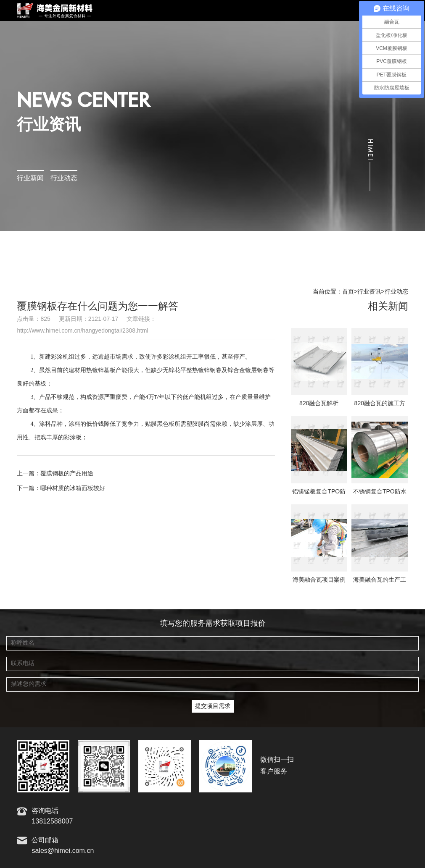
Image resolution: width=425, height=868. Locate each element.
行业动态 (64, 178)
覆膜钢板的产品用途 (67, 474)
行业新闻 (30, 178)
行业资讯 (369, 292)
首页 (348, 292)
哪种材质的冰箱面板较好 (73, 488)
